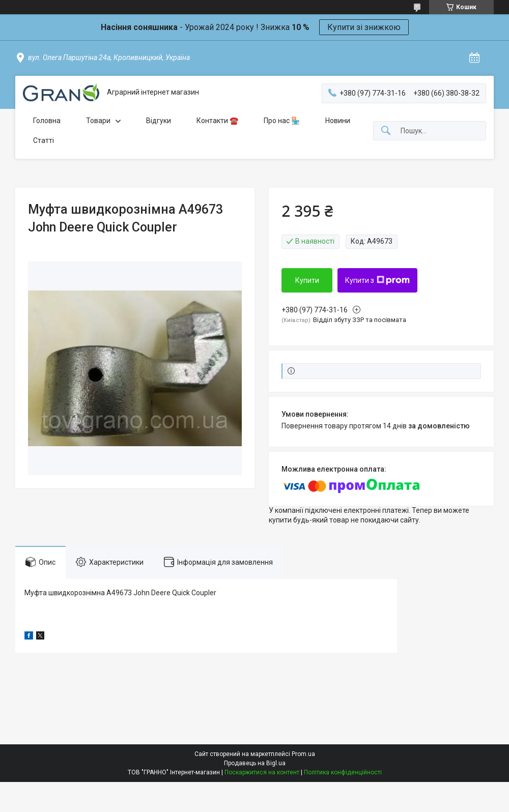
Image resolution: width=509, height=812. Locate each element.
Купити (307, 280)
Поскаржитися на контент (262, 772)
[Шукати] (386, 131)
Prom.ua (303, 754)
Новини (338, 121)
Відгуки (159, 121)
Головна (47, 121)
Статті (44, 140)
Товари (98, 121)
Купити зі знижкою (364, 27)
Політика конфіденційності (343, 772)
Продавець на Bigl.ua (255, 763)
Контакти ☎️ (217, 121)
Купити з (377, 280)
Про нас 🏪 (282, 121)
